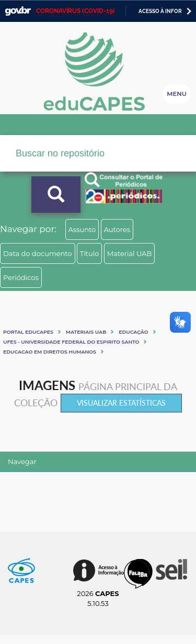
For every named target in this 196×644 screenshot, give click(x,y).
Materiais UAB (86, 332)
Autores (117, 229)
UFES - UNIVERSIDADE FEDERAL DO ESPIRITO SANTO (71, 342)
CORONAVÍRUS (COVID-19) (76, 11)
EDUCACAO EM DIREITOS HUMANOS (50, 352)
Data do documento (38, 253)
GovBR (18, 11)
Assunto (82, 229)
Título (90, 253)
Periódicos (21, 277)
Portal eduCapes (28, 332)
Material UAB (129, 253)
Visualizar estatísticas (121, 403)
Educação (133, 332)
